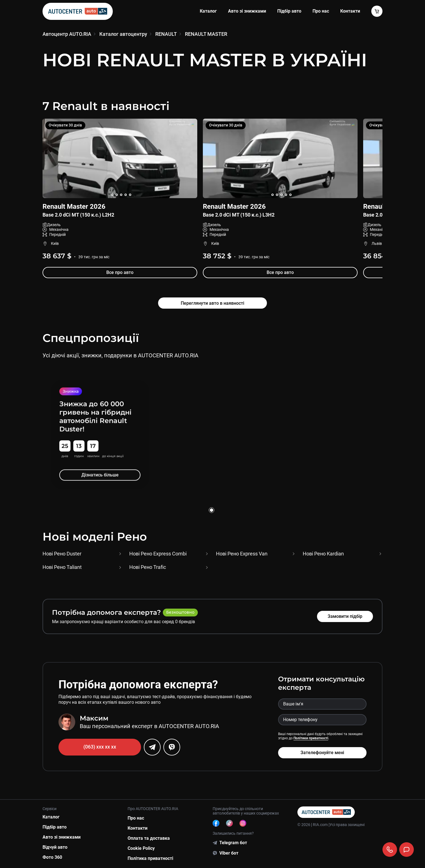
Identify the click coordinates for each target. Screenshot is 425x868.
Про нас (321, 11)
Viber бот (229, 853)
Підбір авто (289, 11)
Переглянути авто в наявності (212, 303)
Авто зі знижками (247, 11)
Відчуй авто (55, 847)
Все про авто (120, 272)
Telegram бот (233, 843)
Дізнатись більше (100, 475)
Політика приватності (150, 858)
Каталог (208, 11)
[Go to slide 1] (212, 510)
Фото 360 (52, 857)
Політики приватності (311, 738)
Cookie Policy (141, 848)
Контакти (138, 828)
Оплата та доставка (149, 838)
